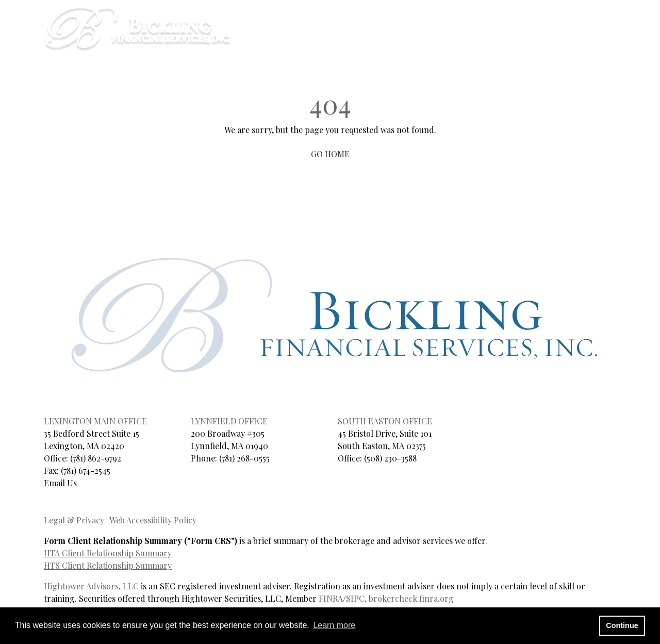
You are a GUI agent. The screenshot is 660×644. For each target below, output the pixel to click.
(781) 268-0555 (244, 458)
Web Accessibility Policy (153, 520)
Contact (551, 41)
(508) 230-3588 (390, 458)
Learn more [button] (334, 625)
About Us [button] (398, 41)
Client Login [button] (615, 41)
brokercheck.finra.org (411, 598)
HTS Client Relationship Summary (108, 565)
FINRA (331, 598)
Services (459, 41)
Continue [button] (622, 625)
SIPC (355, 598)
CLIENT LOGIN (442, 17)
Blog (505, 41)
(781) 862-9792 (96, 458)
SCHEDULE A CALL (374, 17)
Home (350, 41)
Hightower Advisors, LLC (91, 586)
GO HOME (330, 154)
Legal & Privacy (74, 520)
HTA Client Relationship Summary (108, 553)
